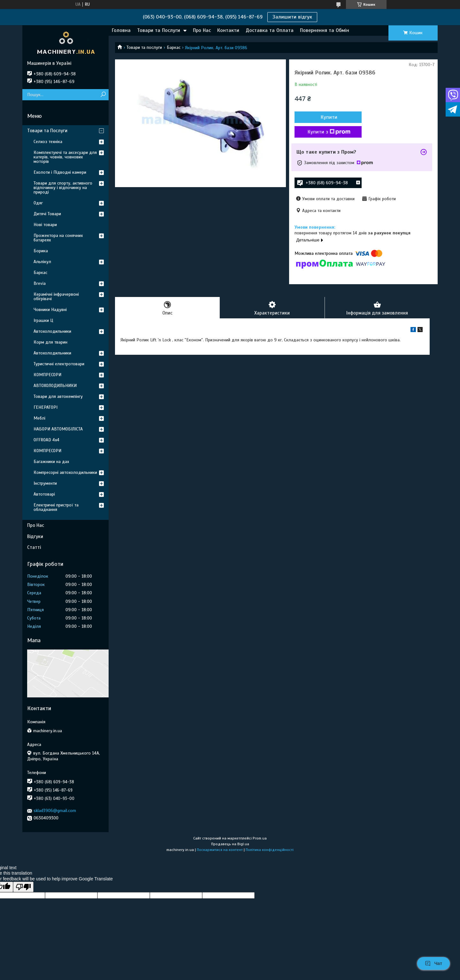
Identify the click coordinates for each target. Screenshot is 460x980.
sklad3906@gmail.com (55, 811)
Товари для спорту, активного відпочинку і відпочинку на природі (63, 188)
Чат (433, 963)
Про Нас (202, 30)
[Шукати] (103, 95)
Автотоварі (44, 494)
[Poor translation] (23, 887)
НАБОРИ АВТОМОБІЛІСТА (58, 429)
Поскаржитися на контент (220, 850)
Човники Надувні (50, 310)
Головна (121, 30)
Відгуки (35, 536)
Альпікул (42, 262)
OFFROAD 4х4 (46, 440)
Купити (329, 117)
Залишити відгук (292, 17)
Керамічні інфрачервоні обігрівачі (56, 296)
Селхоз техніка (48, 142)
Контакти (228, 30)
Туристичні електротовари (59, 364)
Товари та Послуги (159, 30)
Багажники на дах (51, 462)
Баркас (174, 47)
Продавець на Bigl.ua (230, 844)
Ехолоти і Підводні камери (60, 172)
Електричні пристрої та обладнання (56, 507)
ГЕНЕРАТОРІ (46, 407)
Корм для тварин (50, 342)
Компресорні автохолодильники (65, 472)
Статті (34, 547)
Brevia (40, 283)
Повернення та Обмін (325, 30)
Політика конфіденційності (270, 850)
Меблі (39, 418)
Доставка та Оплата (270, 30)
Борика (41, 251)
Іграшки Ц (43, 320)
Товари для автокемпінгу (58, 396)
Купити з (329, 132)
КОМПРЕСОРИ (47, 375)
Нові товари (45, 225)
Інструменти (45, 483)
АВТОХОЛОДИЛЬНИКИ (55, 386)
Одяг (38, 203)
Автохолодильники (52, 331)
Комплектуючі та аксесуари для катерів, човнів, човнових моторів (65, 157)
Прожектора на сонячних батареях (58, 238)
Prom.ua (260, 838)
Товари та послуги (144, 47)
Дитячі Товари (47, 214)
